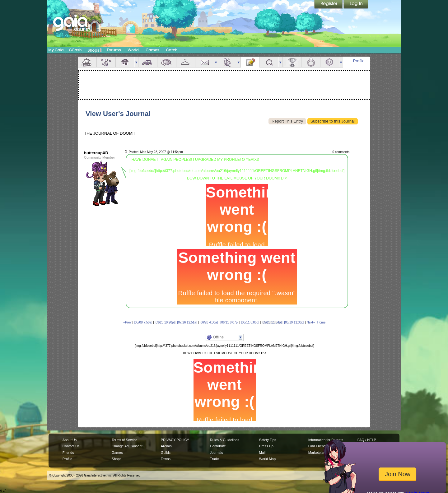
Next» (310, 322)
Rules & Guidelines (225, 440)
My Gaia (56, 50)
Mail (205, 62)
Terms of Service (124, 440)
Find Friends (318, 446)
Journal (250, 62)
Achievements (292, 62)
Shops (95, 50)
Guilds (166, 453)
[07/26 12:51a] (187, 322)
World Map (267, 459)
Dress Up (266, 446)
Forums (114, 50)
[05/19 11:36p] (294, 322)
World (133, 50)
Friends (227, 62)
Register (329, 5)
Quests (269, 62)
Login (356, 5)
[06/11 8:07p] (229, 322)
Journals (217, 453)
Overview (87, 62)
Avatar (106, 62)
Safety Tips (268, 440)
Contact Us (71, 446)
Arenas (166, 446)
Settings (330, 62)
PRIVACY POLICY (175, 440)
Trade (214, 459)
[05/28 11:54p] (272, 322)
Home (322, 322)
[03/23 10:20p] (165, 322)
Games (152, 50)
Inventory (186, 62)
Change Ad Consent (127, 446)
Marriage (311, 62)
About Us (70, 440)
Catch (172, 50)
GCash (75, 50)
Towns (166, 459)
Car (148, 62)
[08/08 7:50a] (143, 322)
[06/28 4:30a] (209, 322)
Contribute (218, 446)
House (125, 62)
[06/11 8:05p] (250, 322)
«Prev (128, 322)
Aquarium (167, 62)
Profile (359, 61)
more (136, 62)
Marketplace (318, 453)
